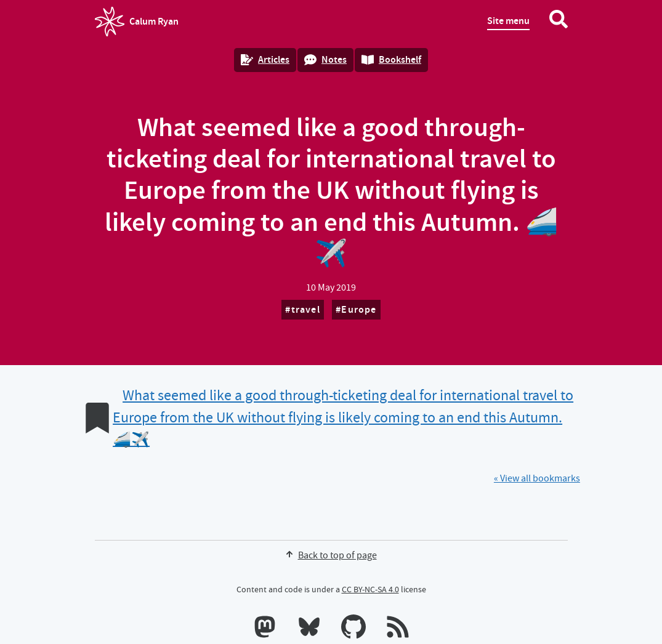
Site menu (508, 21)
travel (306, 309)
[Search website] (559, 22)
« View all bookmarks (537, 478)
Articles (265, 59)
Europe (359, 309)
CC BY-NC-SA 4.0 (370, 589)
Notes (325, 59)
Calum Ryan (137, 22)
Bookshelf (391, 59)
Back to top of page (331, 555)
